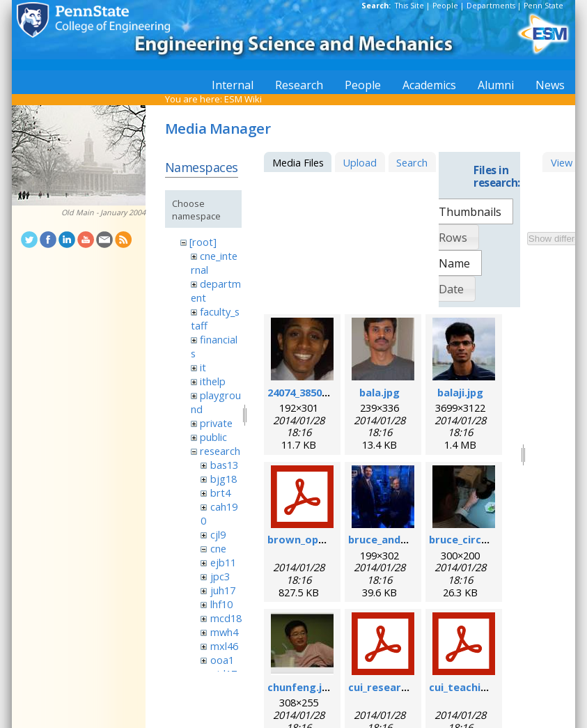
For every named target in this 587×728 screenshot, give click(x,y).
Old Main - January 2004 (103, 212)
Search (412, 162)
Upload (360, 162)
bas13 (224, 465)
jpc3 (220, 576)
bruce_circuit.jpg (472, 539)
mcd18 (226, 618)
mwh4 (224, 632)
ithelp (213, 381)
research (220, 451)
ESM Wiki (243, 99)
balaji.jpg (460, 392)
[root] (203, 242)
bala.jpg (379, 392)
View (562, 162)
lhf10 (221, 604)
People (445, 6)
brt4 (220, 493)
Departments (491, 6)
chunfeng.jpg (301, 687)
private (216, 423)
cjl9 (218, 534)
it (203, 367)
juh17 (223, 590)
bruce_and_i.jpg (387, 539)
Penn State (543, 6)
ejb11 (223, 562)
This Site (409, 6)
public (213, 437)
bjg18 (224, 479)
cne (218, 548)
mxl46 (224, 646)
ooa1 (222, 660)
